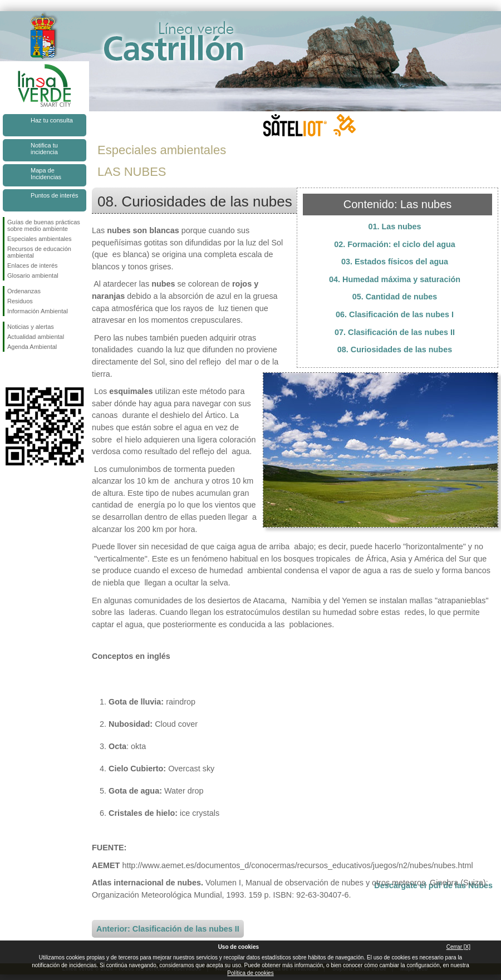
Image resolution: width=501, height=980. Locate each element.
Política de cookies (250, 973)
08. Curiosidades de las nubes (395, 349)
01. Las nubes (394, 226)
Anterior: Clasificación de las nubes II (168, 929)
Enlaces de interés (33, 265)
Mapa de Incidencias (46, 174)
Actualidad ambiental (36, 337)
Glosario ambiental (33, 275)
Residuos (20, 301)
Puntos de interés (55, 195)
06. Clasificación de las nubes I (395, 314)
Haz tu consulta (52, 120)
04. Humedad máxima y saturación (395, 279)
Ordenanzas (24, 291)
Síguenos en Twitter (28, 370)
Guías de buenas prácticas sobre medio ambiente (44, 225)
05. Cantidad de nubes (395, 297)
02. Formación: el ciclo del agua (395, 244)
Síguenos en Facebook (9, 370)
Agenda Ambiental (32, 347)
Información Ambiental (38, 311)
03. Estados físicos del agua (395, 262)
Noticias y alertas (31, 327)
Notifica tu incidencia (44, 149)
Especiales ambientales (40, 239)
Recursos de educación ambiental (39, 252)
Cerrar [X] (458, 947)
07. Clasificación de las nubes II (395, 332)
